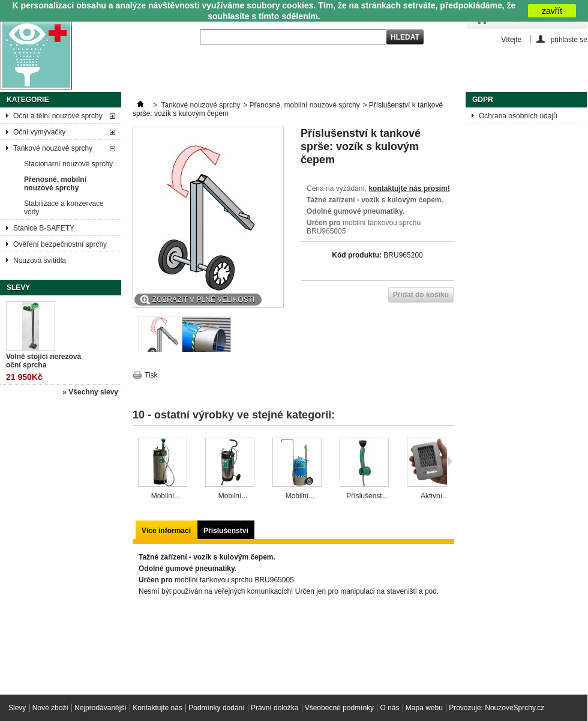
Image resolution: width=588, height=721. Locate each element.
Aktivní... (434, 496)
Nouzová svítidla (40, 261)
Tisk (151, 375)
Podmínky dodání (216, 708)
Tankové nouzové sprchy (53, 148)
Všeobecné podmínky (339, 708)
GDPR (483, 100)
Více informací (166, 531)
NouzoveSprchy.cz (514, 708)
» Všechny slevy (90, 392)
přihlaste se (569, 39)
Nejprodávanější (100, 708)
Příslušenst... (367, 496)
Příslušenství (226, 531)
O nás (389, 708)
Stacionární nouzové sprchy (68, 164)
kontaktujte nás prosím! (409, 189)
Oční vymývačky (39, 132)
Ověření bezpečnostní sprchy (60, 244)
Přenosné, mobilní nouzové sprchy (55, 184)
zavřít (552, 11)
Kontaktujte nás (157, 708)
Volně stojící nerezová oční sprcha (43, 361)
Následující (450, 461)
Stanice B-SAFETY (44, 228)
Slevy (18, 288)
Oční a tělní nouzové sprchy (58, 116)
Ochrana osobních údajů (518, 116)
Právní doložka (274, 708)
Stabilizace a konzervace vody (64, 208)
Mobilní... (166, 496)
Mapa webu (424, 708)
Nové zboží (50, 708)
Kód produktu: (357, 255)
